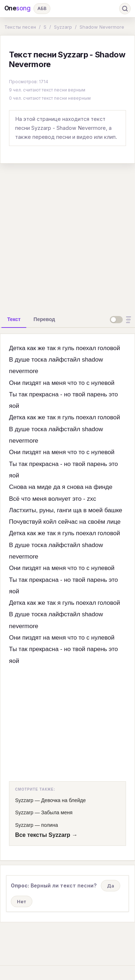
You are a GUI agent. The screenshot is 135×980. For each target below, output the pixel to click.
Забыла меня (57, 812)
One (17, 8)
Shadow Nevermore (102, 27)
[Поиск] (125, 9)
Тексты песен (20, 27)
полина (49, 825)
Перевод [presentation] (44, 319)
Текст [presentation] (14, 319)
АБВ (42, 8)
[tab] (14, 319)
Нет (22, 901)
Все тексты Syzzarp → (46, 835)
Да (111, 886)
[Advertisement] (67, 237)
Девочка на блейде (63, 800)
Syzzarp (63, 27)
